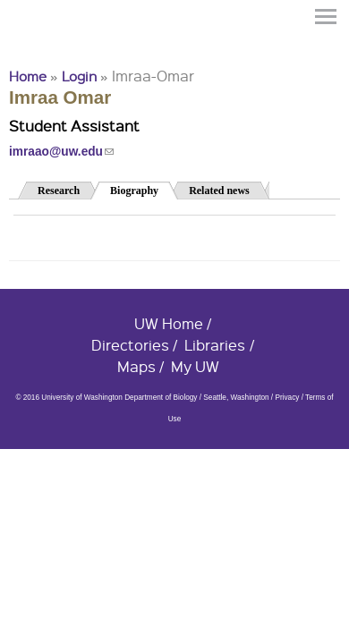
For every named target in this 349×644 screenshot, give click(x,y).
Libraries (215, 345)
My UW (195, 366)
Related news (219, 191)
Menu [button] (327, 17)
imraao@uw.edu (61, 152)
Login (79, 76)
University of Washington (41, 47)
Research (59, 191)
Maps (136, 366)
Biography (144, 189)
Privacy (287, 398)
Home (28, 76)
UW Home (169, 323)
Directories (130, 345)
